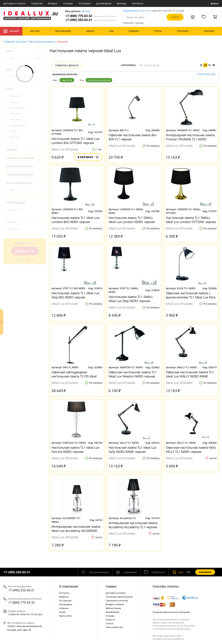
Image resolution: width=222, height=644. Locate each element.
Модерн (16, 114)
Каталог (11, 31)
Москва (86, 11)
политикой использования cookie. (173, 629)
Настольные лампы (42, 42)
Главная (9, 42)
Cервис (111, 586)
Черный (67, 80)
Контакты (138, 3)
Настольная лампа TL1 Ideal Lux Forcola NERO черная (75, 450)
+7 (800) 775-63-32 (91, 16)
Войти (215, 4)
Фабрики (64, 597)
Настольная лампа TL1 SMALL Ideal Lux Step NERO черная (131, 299)
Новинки (64, 608)
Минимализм (19, 108)
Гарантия (37, 3)
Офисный (17, 119)
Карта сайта (65, 616)
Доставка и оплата (15, 3)
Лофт (14, 102)
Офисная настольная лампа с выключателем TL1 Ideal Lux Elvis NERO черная (191, 295)
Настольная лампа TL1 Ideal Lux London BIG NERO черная (75, 220)
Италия (16, 229)
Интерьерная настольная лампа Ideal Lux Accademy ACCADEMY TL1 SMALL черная (76, 529)
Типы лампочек (114, 627)
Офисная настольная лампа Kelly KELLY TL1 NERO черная (191, 450)
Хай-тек (16, 137)
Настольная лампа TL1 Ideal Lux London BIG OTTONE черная (75, 141)
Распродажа (66, 604)
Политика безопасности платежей (171, 612)
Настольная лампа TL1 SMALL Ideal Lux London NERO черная (132, 220)
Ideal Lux (17, 210)
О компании (69, 586)
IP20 (14, 190)
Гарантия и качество (117, 601)
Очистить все (206, 74)
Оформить (205, 572)
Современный (19, 125)
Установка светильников (119, 597)
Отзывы (68, 3)
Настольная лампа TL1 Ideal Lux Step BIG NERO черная (75, 295)
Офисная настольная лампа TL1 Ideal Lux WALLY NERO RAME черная (190, 374)
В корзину (88, 157)
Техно (15, 131)
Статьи (110, 623)
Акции (62, 612)
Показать (25, 251)
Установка (85, 3)
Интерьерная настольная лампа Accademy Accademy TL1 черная (133, 525)
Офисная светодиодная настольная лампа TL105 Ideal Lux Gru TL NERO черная (74, 374)
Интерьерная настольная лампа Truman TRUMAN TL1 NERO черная (190, 137)
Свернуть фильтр (67, 65)
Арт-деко (16, 96)
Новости (110, 620)
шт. (178, 572)
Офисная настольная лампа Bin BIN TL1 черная (133, 137)
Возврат (53, 3)
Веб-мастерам (113, 608)
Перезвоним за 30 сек (136, 11)
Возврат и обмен (115, 604)
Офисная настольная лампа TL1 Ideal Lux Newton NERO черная (133, 374)
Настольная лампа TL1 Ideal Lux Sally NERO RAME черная (133, 450)
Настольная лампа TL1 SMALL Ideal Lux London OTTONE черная (191, 220)
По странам (65, 601)
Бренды (122, 3)
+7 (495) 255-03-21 (91, 20)
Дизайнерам (104, 3)
